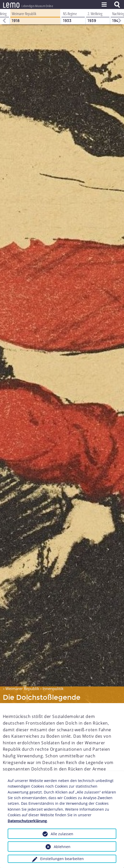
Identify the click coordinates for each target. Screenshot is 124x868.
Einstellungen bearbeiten (62, 859)
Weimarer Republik (22, 689)
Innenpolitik (53, 689)
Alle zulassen (62, 834)
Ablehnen (62, 847)
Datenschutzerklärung (27, 821)
